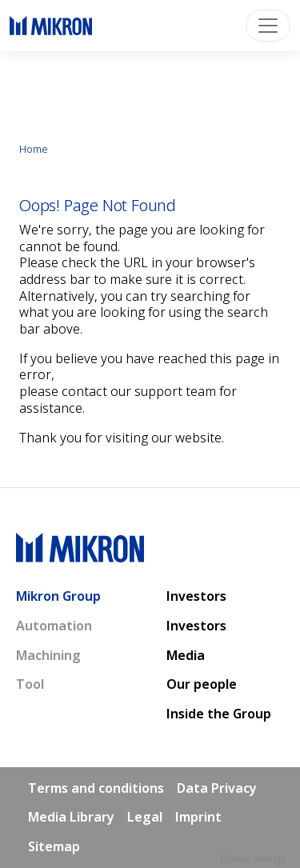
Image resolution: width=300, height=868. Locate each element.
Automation (54, 626)
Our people (202, 684)
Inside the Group (219, 714)
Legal (145, 817)
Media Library (71, 817)
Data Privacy (217, 788)
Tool (30, 684)
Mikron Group (58, 596)
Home (34, 149)
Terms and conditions (96, 788)
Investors (196, 596)
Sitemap (54, 846)
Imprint (198, 817)
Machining (48, 655)
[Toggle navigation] (268, 26)
